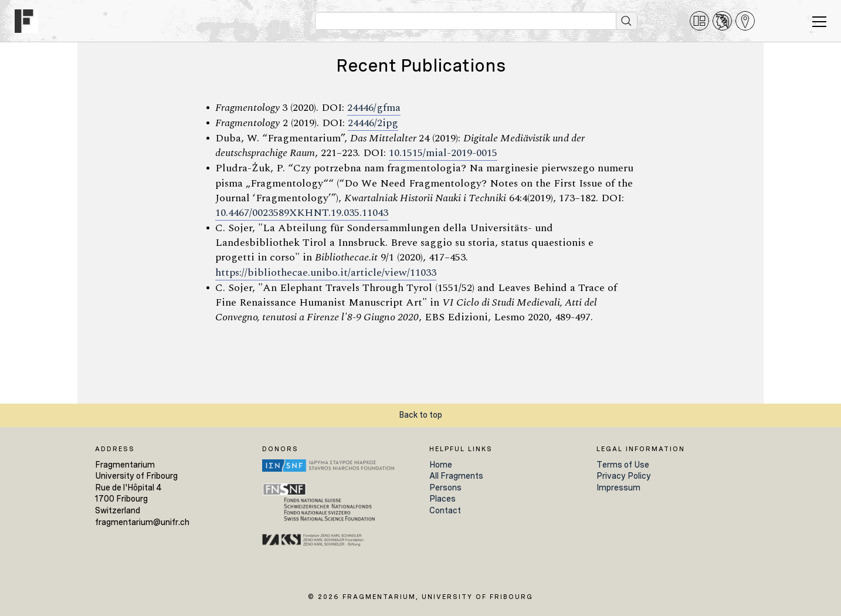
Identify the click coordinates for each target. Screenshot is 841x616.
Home (441, 465)
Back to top (420, 415)
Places (442, 499)
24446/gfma (374, 108)
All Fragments (456, 476)
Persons (445, 488)
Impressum (618, 488)
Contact (445, 510)
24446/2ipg (373, 123)
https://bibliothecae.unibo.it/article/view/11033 (326, 273)
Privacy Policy (624, 476)
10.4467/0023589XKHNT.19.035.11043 (302, 213)
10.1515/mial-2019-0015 (443, 153)
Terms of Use (623, 465)
